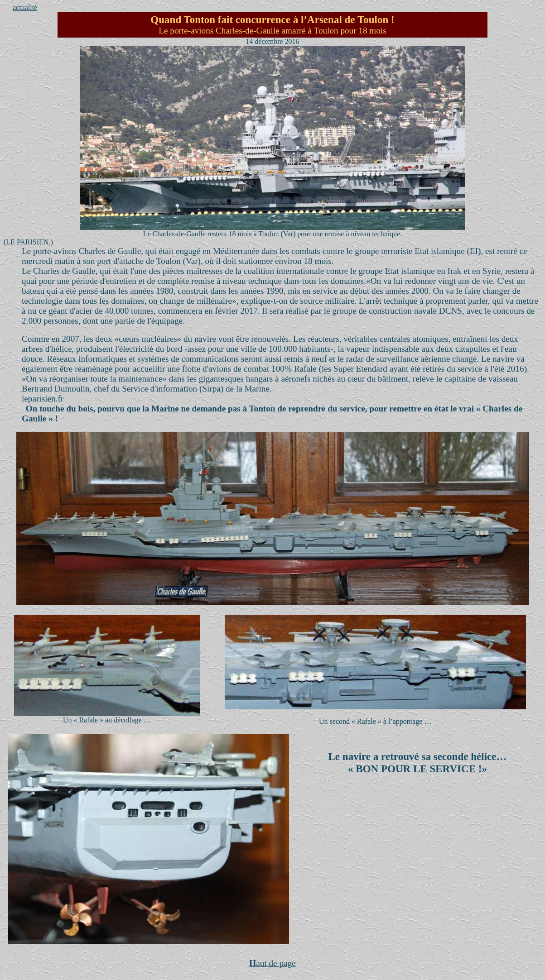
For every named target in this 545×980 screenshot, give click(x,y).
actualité (25, 7)
